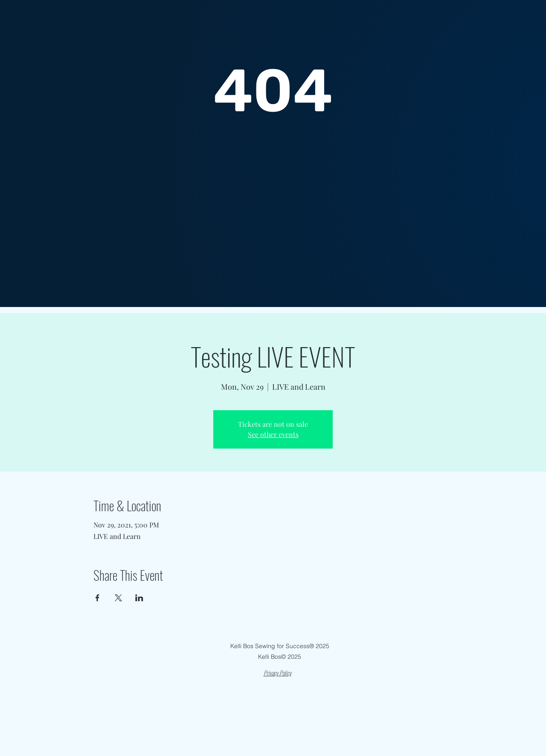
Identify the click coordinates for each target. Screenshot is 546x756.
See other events (273, 434)
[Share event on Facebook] (97, 598)
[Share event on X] (118, 598)
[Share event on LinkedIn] (139, 598)
